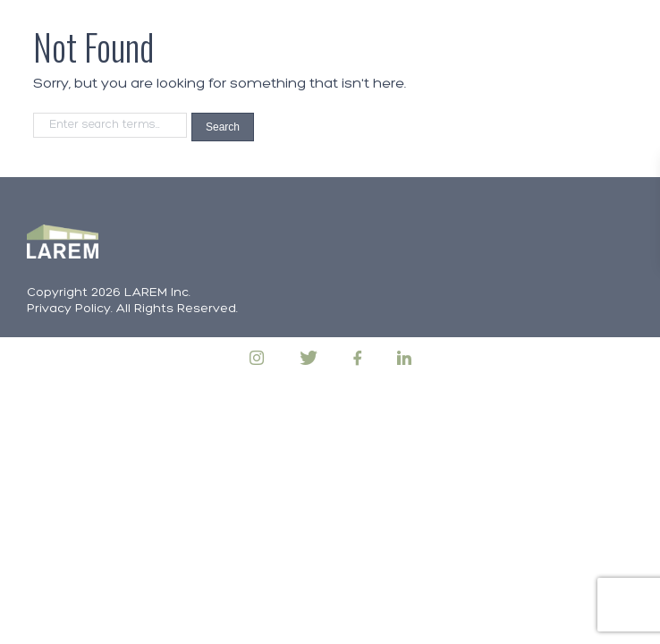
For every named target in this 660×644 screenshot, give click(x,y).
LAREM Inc (157, 293)
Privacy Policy (69, 309)
